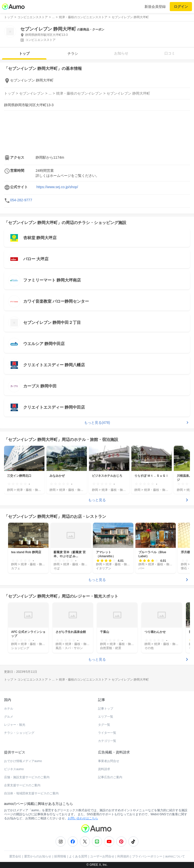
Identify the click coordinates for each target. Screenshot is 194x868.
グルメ (9, 717)
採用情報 (60, 856)
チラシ (73, 53)
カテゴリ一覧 (107, 741)
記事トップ (106, 709)
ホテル (9, 709)
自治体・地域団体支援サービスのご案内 (31, 793)
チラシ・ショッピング (19, 733)
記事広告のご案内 (110, 777)
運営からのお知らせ (38, 856)
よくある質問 (78, 856)
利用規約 (123, 856)
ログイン (181, 7)
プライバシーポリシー (147, 856)
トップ (24, 53)
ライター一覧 (107, 733)
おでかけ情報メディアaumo (23, 761)
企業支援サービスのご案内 (22, 785)
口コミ (170, 53)
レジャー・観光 (15, 725)
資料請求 (104, 769)
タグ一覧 (104, 725)
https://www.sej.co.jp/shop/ (57, 187)
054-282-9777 (21, 200)
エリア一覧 (106, 717)
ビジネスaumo (14, 769)
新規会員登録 (155, 7)
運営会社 (15, 856)
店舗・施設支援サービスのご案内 (27, 777)
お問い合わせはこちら (83, 818)
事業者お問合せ (109, 761)
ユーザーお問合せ (102, 856)
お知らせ (121, 53)
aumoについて (175, 856)
